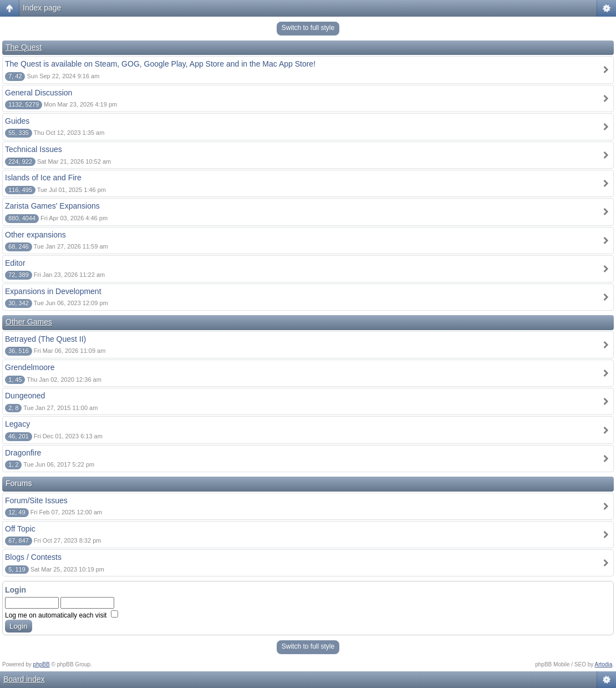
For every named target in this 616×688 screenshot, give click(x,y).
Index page (42, 8)
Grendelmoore (30, 367)
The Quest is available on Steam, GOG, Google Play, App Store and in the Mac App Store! (160, 64)
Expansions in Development (53, 291)
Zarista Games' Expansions (52, 206)
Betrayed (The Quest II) (45, 339)
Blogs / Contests (33, 557)
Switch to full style (308, 28)
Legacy (17, 424)
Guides (17, 121)
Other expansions (35, 235)
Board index (24, 679)
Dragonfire (23, 453)
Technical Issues (34, 149)
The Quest (24, 47)
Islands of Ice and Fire (43, 178)
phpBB (42, 664)
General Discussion (39, 93)
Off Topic (20, 529)
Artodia (604, 664)
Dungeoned (25, 396)
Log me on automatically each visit (62, 615)
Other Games (29, 322)
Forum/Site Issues (36, 500)
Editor (15, 263)
